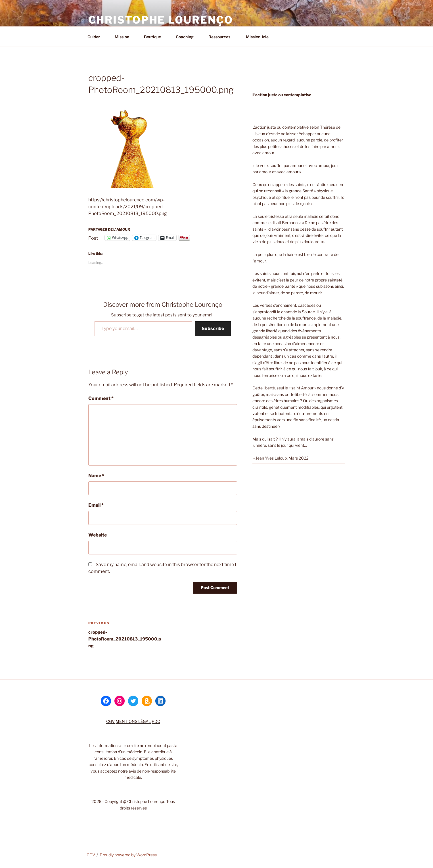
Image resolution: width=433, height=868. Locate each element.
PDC (156, 721)
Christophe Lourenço (161, 20)
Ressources (222, 37)
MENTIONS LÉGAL (133, 721)
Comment (101, 398)
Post (93, 238)
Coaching (187, 37)
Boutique (155, 37)
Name (96, 476)
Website (98, 535)
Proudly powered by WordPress (128, 855)
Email (96, 505)
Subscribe (213, 328)
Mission (125, 37)
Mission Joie (257, 37)
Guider (96, 37)
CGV (110, 721)
